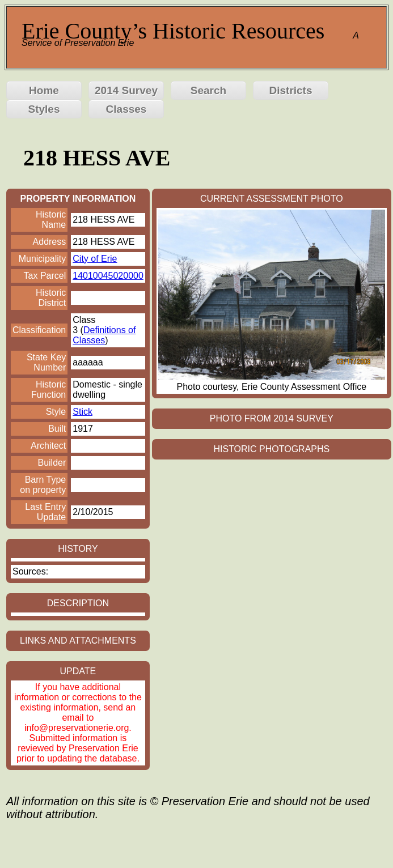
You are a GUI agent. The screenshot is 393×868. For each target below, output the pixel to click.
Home (44, 90)
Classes (126, 109)
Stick (83, 412)
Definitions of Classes (104, 335)
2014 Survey (126, 90)
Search (208, 90)
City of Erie (95, 259)
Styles (44, 109)
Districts (290, 90)
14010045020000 (108, 276)
